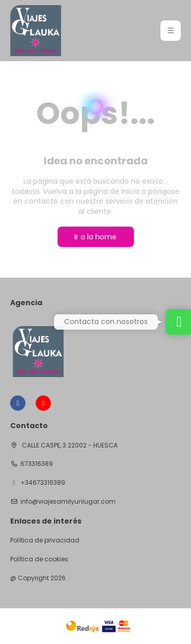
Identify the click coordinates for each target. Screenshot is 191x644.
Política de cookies (39, 559)
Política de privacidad (45, 540)
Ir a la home (95, 237)
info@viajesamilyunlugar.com (68, 502)
